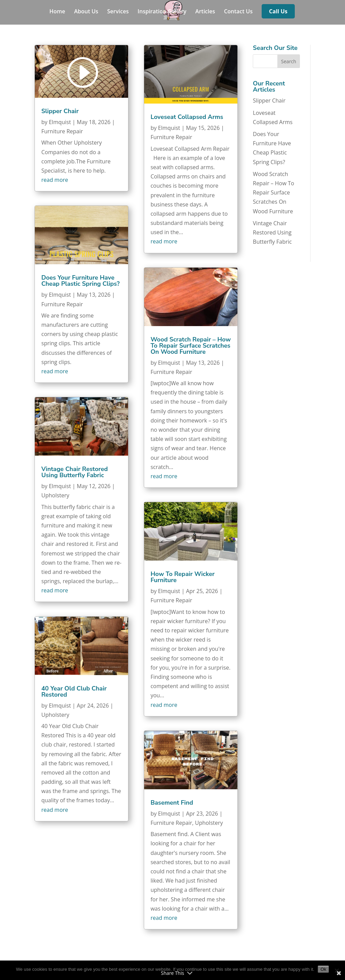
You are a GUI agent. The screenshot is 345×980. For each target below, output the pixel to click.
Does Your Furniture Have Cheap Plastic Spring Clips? (80, 281)
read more (55, 180)
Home (57, 12)
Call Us (278, 12)
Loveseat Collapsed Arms (187, 117)
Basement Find (172, 803)
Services (118, 12)
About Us (86, 12)
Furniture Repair (62, 131)
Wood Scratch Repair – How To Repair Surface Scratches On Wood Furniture (191, 346)
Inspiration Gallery (162, 12)
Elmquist (60, 122)
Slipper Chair (60, 111)
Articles (205, 12)
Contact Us (238, 12)
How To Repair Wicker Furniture (183, 577)
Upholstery (55, 495)
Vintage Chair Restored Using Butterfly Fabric (75, 472)
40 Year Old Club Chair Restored (74, 692)
